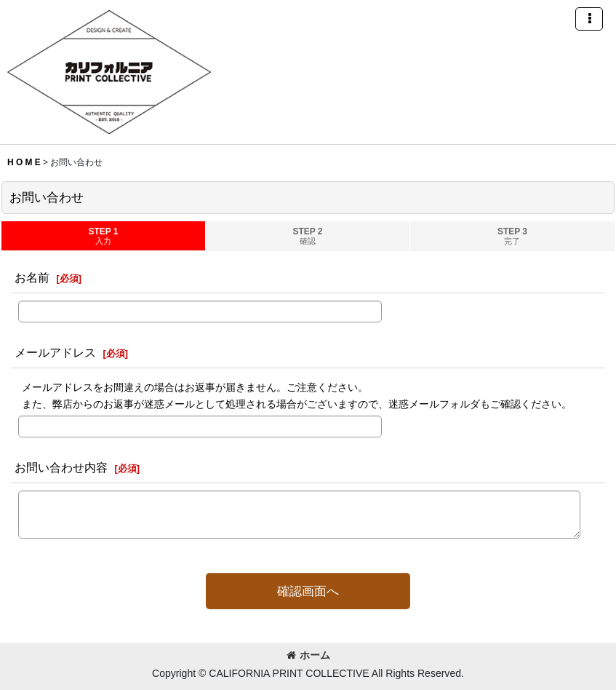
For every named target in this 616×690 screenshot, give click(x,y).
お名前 (32, 277)
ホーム (308, 655)
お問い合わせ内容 (61, 467)
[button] (589, 19)
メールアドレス (55, 352)
